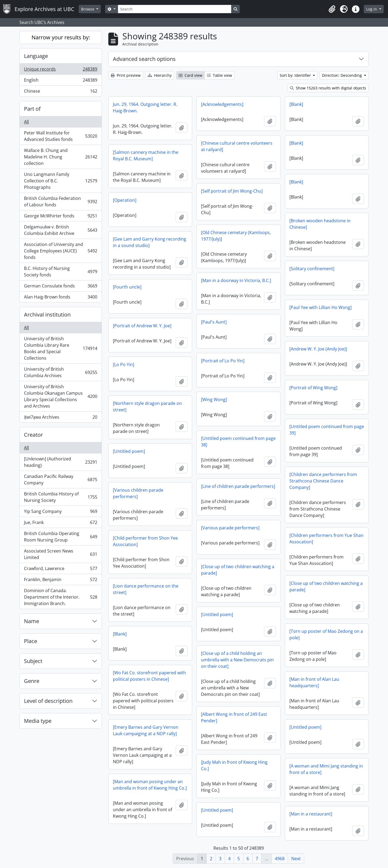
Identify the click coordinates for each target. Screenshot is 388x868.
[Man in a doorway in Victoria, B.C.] (236, 280)
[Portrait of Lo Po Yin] (223, 361)
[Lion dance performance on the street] (146, 589)
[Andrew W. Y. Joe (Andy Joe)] (318, 349)
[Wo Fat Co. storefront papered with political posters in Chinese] (149, 676)
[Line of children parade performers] (238, 486)
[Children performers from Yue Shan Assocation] (326, 539)
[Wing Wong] (214, 400)
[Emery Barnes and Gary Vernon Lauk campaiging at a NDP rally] (146, 730)
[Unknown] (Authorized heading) (60, 462)
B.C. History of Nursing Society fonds (60, 272)
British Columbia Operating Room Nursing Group (60, 537)
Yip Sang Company (60, 513)
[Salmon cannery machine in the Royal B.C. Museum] (146, 155)
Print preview (126, 75)
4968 (280, 859)
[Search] (175, 9)
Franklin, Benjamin (60, 581)
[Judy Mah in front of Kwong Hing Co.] (234, 765)
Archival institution (47, 315)
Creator (33, 435)
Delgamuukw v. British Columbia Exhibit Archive (60, 230)
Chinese (60, 92)
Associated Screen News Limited (60, 554)
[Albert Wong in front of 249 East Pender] (234, 717)
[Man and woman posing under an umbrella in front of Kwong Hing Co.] (150, 785)
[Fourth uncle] (127, 287)
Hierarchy (160, 75)
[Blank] (296, 104)
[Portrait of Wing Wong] (313, 388)
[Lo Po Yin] (124, 364)
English (60, 81)
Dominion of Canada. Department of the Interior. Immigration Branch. (60, 597)
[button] (332, 9)
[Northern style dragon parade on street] (147, 407)
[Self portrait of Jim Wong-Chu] (232, 191)
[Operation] (125, 200)
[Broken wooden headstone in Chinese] (320, 224)
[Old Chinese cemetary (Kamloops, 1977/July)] (236, 236)
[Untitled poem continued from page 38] (238, 442)
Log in (372, 9)
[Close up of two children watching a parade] (238, 570)
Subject (33, 661)
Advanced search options (144, 59)
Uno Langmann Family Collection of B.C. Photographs (60, 181)
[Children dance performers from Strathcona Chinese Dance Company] (323, 481)
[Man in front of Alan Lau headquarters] (314, 682)
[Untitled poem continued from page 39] (327, 430)
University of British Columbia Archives (60, 372)
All (26, 122)
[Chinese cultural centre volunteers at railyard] (237, 146)
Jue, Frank (60, 524)
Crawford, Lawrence (60, 570)
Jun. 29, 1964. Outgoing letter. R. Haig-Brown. (145, 107)
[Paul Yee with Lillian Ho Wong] (321, 307)
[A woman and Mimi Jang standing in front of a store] (326, 769)
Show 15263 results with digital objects (328, 88)
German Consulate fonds (60, 287)
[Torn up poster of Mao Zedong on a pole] (326, 634)
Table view (219, 75)
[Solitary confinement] (312, 269)
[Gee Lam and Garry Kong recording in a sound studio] (150, 242)
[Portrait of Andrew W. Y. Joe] (142, 326)
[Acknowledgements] (222, 104)
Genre (32, 681)
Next (296, 859)
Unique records (60, 70)
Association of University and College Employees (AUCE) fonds (60, 251)
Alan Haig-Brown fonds (60, 298)
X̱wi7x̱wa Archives (60, 418)
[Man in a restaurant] (311, 814)
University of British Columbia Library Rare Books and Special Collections (60, 348)
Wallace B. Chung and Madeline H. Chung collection (60, 157)
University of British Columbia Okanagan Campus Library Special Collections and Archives (60, 396)
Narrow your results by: (61, 37)
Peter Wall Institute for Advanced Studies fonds (60, 136)
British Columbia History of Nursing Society (60, 497)
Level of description (48, 701)
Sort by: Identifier (296, 75)
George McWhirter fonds (60, 217)
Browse (88, 9)
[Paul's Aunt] (214, 322)
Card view (190, 75)
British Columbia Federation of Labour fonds (60, 202)
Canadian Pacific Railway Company (60, 480)
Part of (32, 109)
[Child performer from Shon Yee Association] (145, 541)
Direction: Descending (342, 75)
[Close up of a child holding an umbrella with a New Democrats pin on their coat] (237, 660)
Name (32, 621)
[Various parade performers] (230, 528)
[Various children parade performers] (138, 493)
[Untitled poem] (129, 451)
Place (31, 641)
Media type (38, 721)
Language (36, 56)
